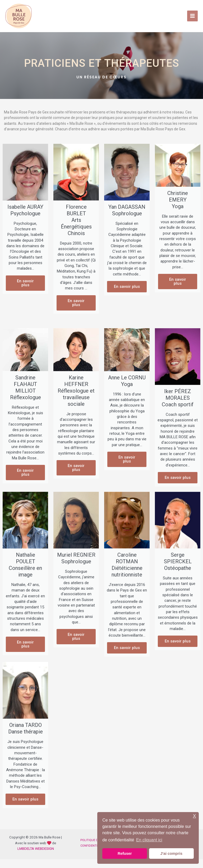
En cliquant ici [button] (149, 840)
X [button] (195, 816)
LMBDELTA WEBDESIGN (36, 857)
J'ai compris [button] (171, 853)
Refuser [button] (125, 853)
